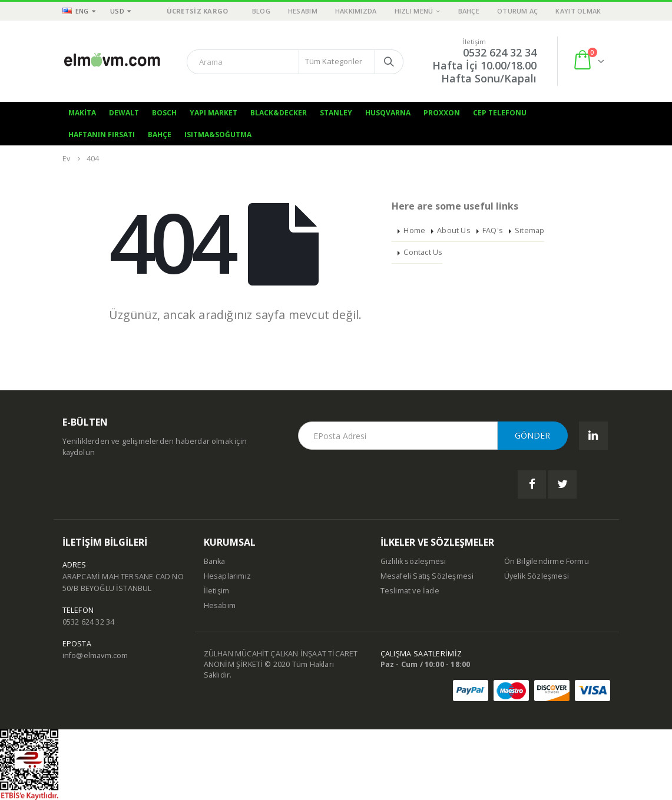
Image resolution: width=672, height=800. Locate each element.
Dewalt (124, 113)
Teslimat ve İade (410, 591)
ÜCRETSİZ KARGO (198, 11)
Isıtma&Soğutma (218, 135)
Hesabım (303, 11)
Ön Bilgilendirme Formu (547, 561)
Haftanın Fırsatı (102, 135)
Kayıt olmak (578, 11)
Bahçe (469, 11)
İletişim (217, 591)
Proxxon (442, 113)
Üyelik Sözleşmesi (537, 576)
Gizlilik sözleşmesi (413, 561)
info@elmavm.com (95, 655)
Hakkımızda (356, 11)
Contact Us (423, 252)
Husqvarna (388, 113)
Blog (261, 11)
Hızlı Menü (414, 11)
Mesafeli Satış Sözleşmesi (427, 576)
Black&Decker (279, 113)
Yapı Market (213, 113)
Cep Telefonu (500, 113)
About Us (454, 230)
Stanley (336, 113)
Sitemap (529, 230)
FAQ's (493, 230)
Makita (82, 113)
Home (414, 230)
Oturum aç (517, 11)
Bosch (164, 113)
